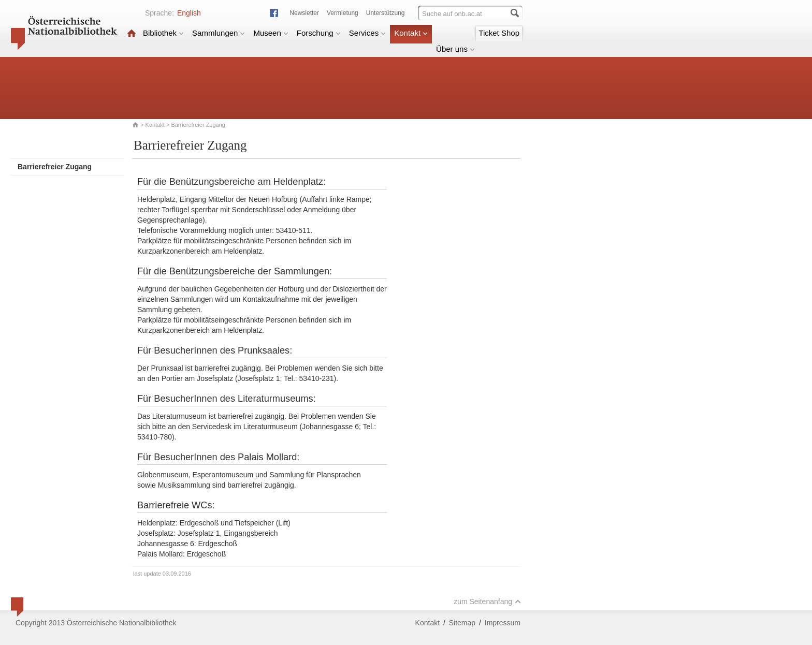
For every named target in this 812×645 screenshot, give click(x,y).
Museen (271, 33)
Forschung (319, 33)
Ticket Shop (499, 33)
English (189, 13)
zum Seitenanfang (487, 602)
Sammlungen (219, 33)
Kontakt (411, 33)
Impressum (503, 623)
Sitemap (462, 623)
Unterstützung (386, 13)
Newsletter (304, 13)
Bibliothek (163, 33)
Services (368, 33)
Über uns (455, 49)
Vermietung (343, 13)
